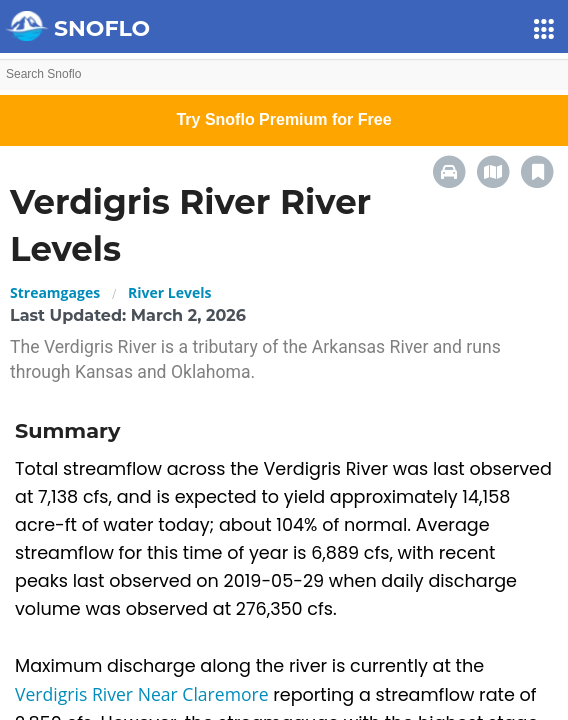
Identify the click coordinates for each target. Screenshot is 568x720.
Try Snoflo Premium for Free (283, 119)
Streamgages (55, 292)
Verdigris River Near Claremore (144, 694)
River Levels (169, 292)
